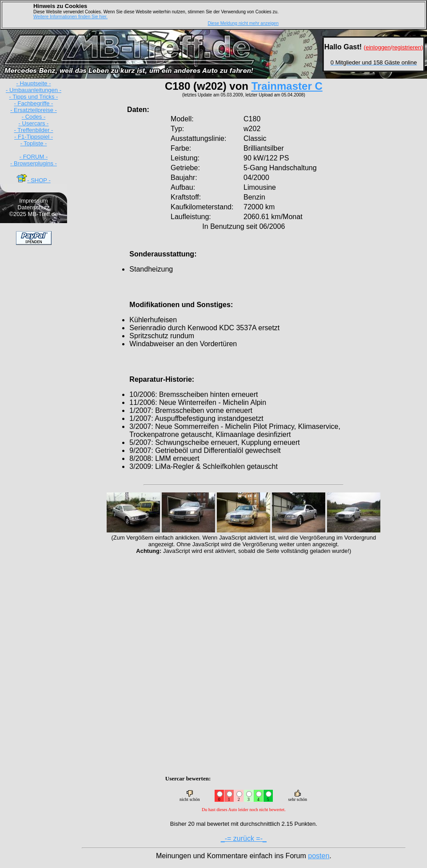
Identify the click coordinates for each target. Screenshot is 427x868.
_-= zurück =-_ (244, 838)
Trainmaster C (287, 86)
